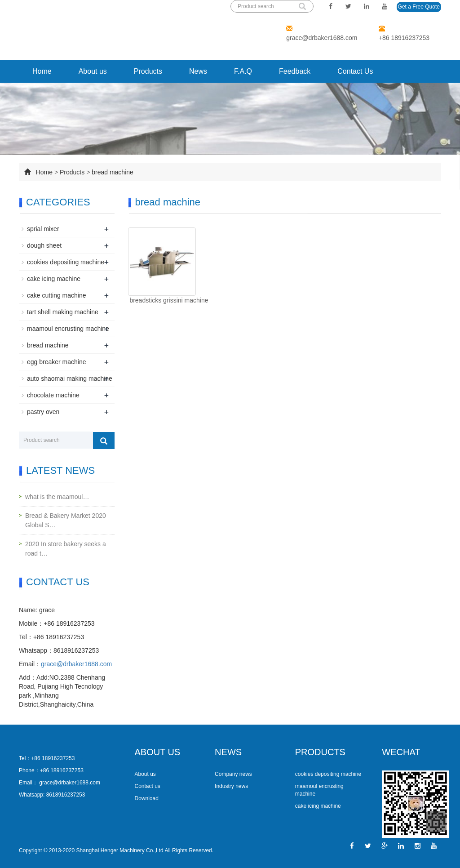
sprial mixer (43, 229)
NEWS (228, 752)
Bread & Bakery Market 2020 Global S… (66, 520)
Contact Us (355, 71)
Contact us (148, 786)
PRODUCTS (320, 752)
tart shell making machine (63, 312)
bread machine (113, 172)
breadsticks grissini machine (168, 300)
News (198, 71)
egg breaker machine (57, 362)
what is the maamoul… (57, 497)
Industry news (231, 786)
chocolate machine (53, 395)
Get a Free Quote (419, 7)
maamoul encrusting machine (68, 329)
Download (147, 798)
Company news (233, 774)
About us (93, 71)
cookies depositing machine (66, 262)
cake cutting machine (57, 295)
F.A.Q (243, 71)
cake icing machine (54, 279)
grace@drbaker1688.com (322, 38)
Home (42, 71)
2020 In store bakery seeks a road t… (66, 549)
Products (148, 71)
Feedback (295, 71)
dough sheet (44, 245)
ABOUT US (158, 752)
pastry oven (43, 412)
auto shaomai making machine (70, 378)
